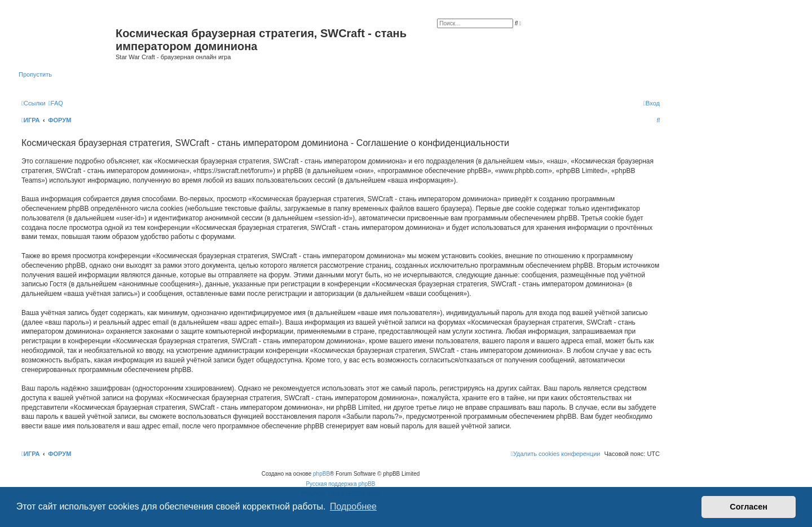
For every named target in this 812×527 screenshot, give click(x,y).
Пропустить (35, 74)
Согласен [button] (749, 507)
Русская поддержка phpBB (340, 484)
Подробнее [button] (353, 506)
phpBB (321, 474)
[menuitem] (56, 103)
